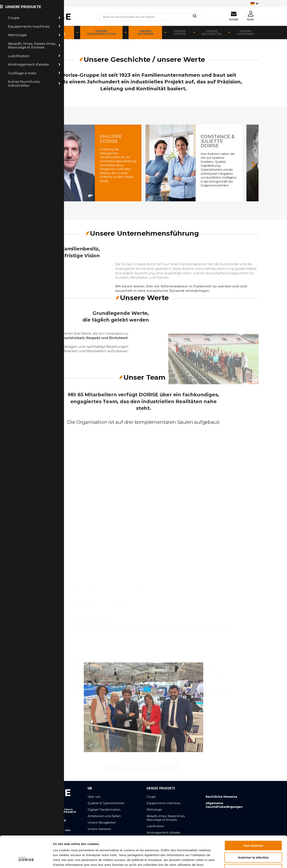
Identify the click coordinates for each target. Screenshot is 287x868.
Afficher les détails (222, 860)
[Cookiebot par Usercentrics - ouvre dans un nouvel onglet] (26, 860)
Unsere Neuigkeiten (212, 33)
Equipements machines (163, 803)
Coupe (151, 797)
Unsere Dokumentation (101, 33)
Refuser (253, 842)
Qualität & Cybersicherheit (106, 803)
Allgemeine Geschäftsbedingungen (224, 805)
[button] (33, 165)
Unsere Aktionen (145, 33)
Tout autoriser (253, 819)
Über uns (94, 797)
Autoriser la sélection (253, 831)
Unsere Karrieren (245, 33)
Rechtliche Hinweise (222, 797)
